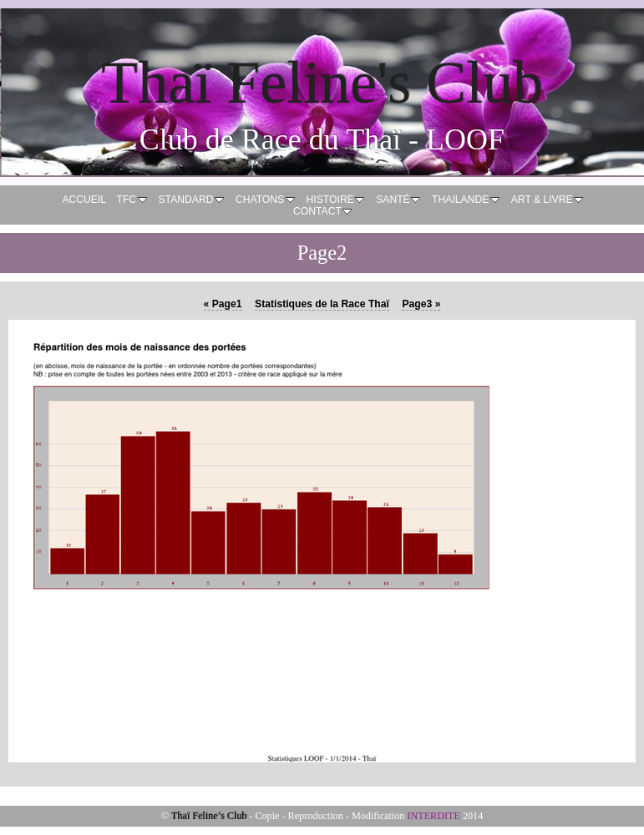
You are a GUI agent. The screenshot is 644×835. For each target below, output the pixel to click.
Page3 (421, 304)
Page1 (223, 304)
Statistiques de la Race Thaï (322, 304)
